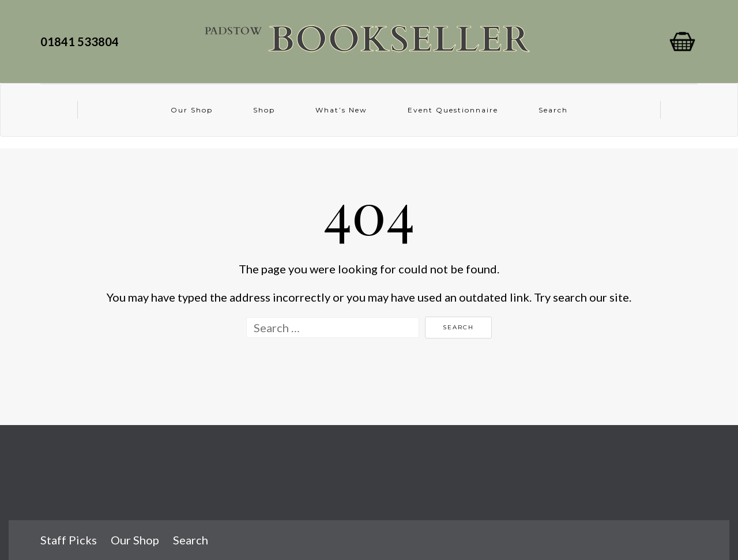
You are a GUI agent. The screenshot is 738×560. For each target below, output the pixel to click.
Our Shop (192, 110)
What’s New (341, 110)
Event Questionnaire (453, 110)
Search (553, 110)
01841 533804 (82, 42)
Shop (264, 110)
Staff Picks (69, 540)
